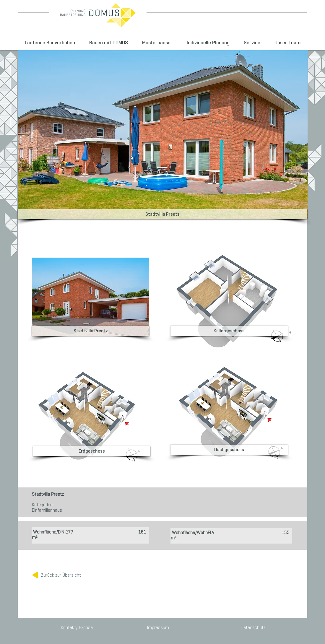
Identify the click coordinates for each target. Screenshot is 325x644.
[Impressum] (158, 627)
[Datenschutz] (252, 627)
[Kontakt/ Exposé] (77, 627)
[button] (162, 214)
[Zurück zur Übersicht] (61, 575)
